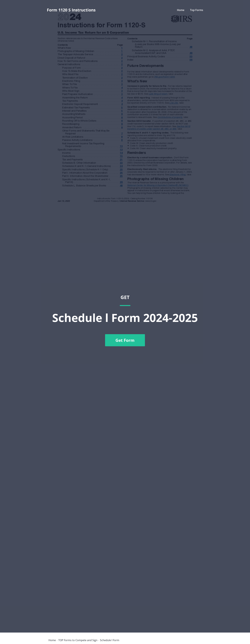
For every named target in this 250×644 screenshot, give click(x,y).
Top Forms (197, 10)
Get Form (125, 340)
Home (181, 10)
